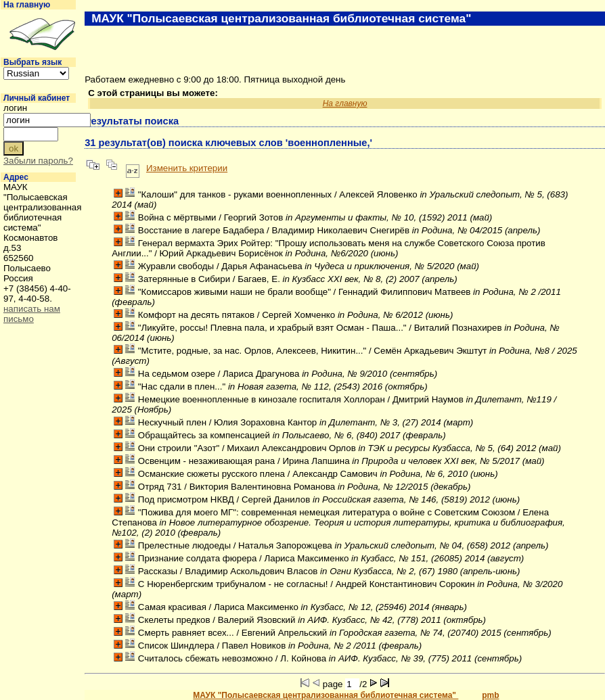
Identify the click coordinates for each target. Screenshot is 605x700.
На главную (27, 5)
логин (15, 108)
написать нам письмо (32, 314)
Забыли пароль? (38, 161)
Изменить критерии (187, 168)
